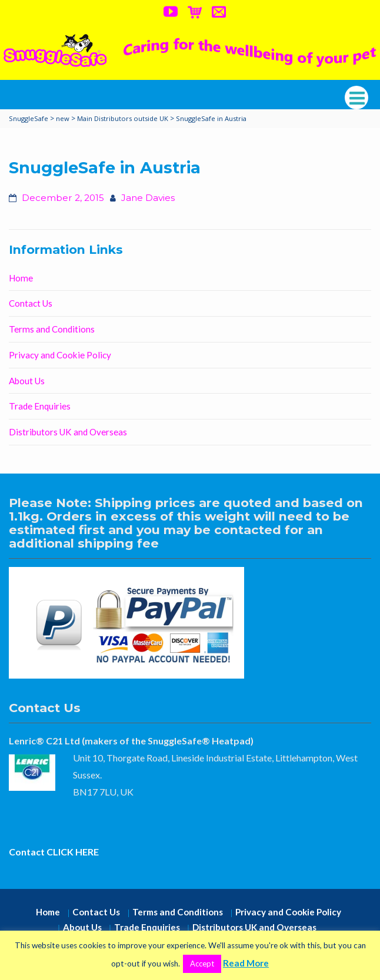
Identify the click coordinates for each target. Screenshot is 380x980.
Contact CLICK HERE (54, 852)
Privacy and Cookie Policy (60, 355)
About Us (27, 381)
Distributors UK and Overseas (68, 432)
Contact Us (31, 303)
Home (21, 278)
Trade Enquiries (40, 406)
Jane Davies (148, 198)
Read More (246, 963)
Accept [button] (202, 964)
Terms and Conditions (52, 329)
